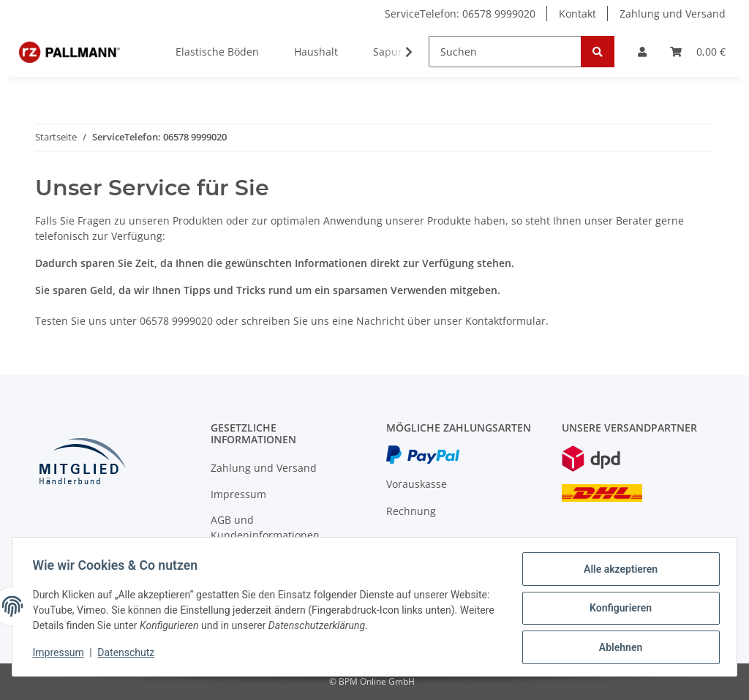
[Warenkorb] (698, 52)
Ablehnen (617, 648)
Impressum (238, 494)
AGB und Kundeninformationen (265, 527)
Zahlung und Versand (673, 14)
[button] (642, 52)
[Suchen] (505, 52)
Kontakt (577, 14)
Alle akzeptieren (617, 572)
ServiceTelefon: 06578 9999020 (460, 14)
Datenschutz (129, 655)
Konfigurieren (617, 610)
